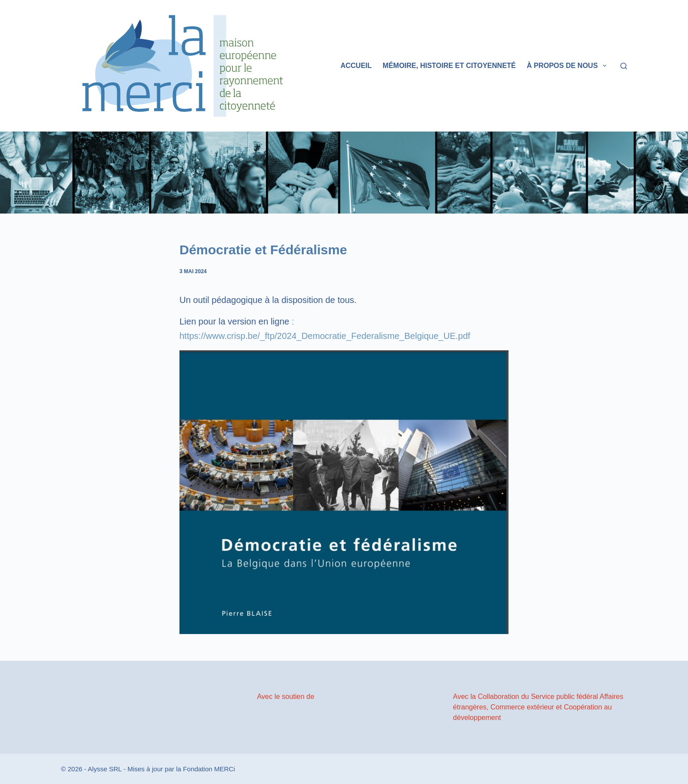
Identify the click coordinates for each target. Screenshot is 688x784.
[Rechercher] (624, 66)
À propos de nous (568, 66)
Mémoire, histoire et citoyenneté (449, 66)
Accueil (356, 66)
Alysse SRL (105, 769)
